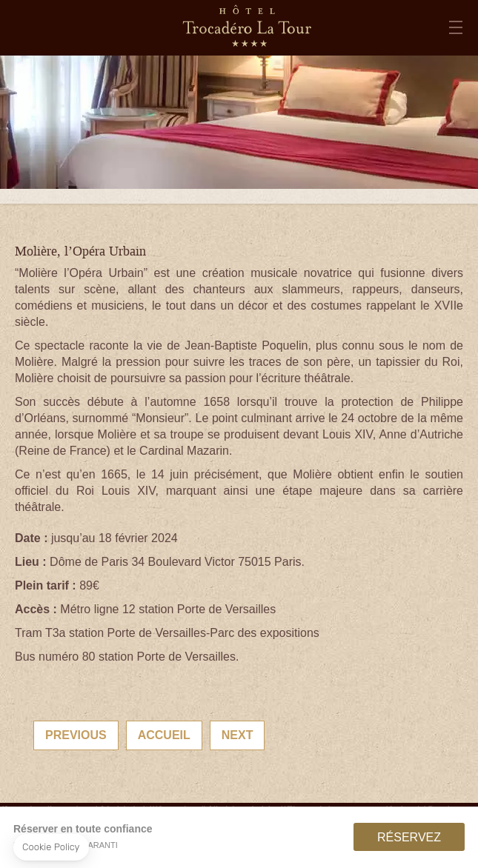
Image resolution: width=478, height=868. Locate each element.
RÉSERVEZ (409, 837)
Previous (76, 735)
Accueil (164, 735)
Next (238, 735)
